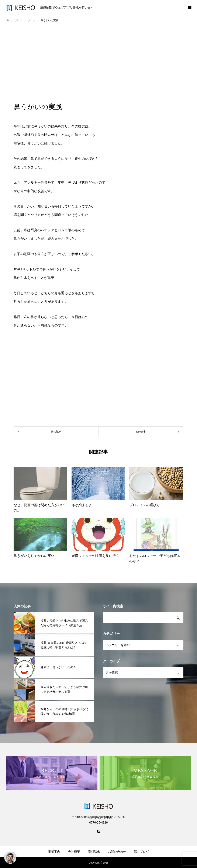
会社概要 (74, 852)
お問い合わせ (117, 852)
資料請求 (94, 852)
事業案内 (54, 852)
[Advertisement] (98, 58)
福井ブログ (141, 852)
